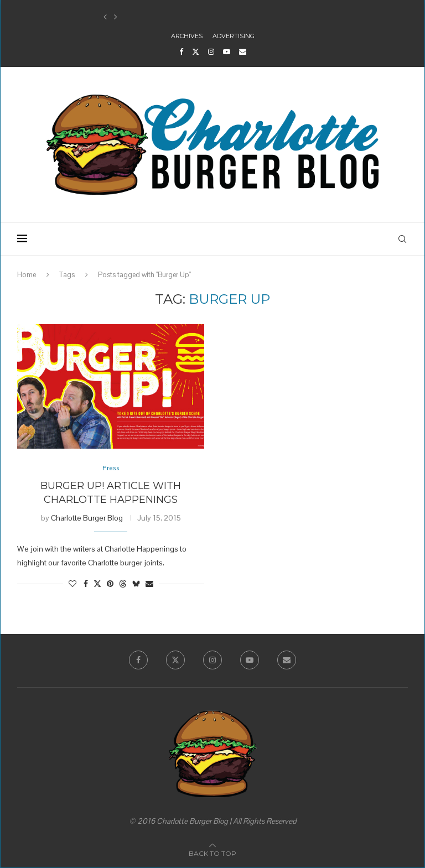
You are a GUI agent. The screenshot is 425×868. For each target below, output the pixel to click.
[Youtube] (227, 52)
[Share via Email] (149, 585)
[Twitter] (196, 52)
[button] (105, 17)
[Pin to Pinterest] (110, 585)
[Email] (243, 52)
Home (27, 275)
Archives (187, 36)
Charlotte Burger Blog (87, 518)
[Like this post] (72, 585)
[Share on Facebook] (86, 585)
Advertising (234, 36)
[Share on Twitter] (97, 585)
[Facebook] (181, 52)
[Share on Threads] (123, 585)
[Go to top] (212, 854)
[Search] (402, 239)
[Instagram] (211, 52)
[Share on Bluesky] (136, 585)
